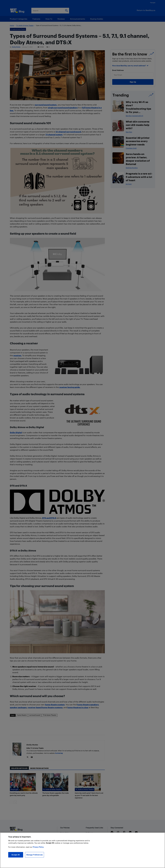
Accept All (16, 855)
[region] (82, 850)
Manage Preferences (35, 855)
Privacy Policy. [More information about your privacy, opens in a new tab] (38, 847)
